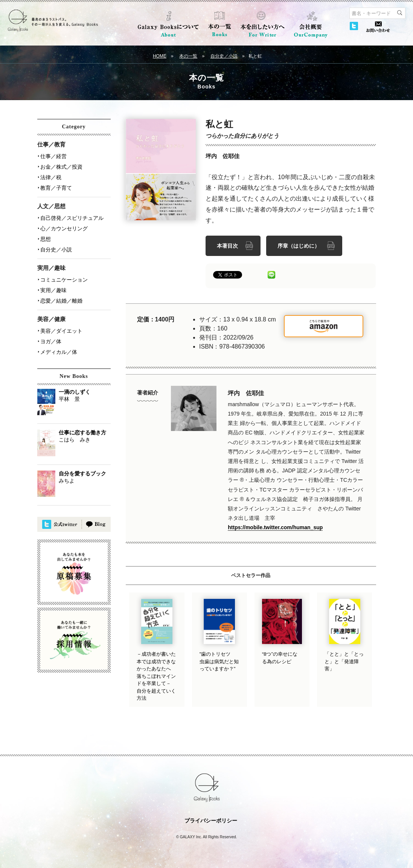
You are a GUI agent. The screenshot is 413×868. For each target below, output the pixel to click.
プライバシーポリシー (211, 821)
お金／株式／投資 (61, 167)
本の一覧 (188, 56)
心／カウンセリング (64, 228)
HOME (160, 56)
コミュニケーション (64, 280)
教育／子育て (56, 188)
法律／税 (51, 177)
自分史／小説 (224, 56)
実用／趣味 (53, 290)
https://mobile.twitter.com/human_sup (275, 527)
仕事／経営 (53, 156)
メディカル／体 (59, 352)
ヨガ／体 (51, 341)
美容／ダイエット (61, 331)
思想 (46, 239)
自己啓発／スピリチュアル (72, 218)
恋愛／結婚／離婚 (61, 301)
